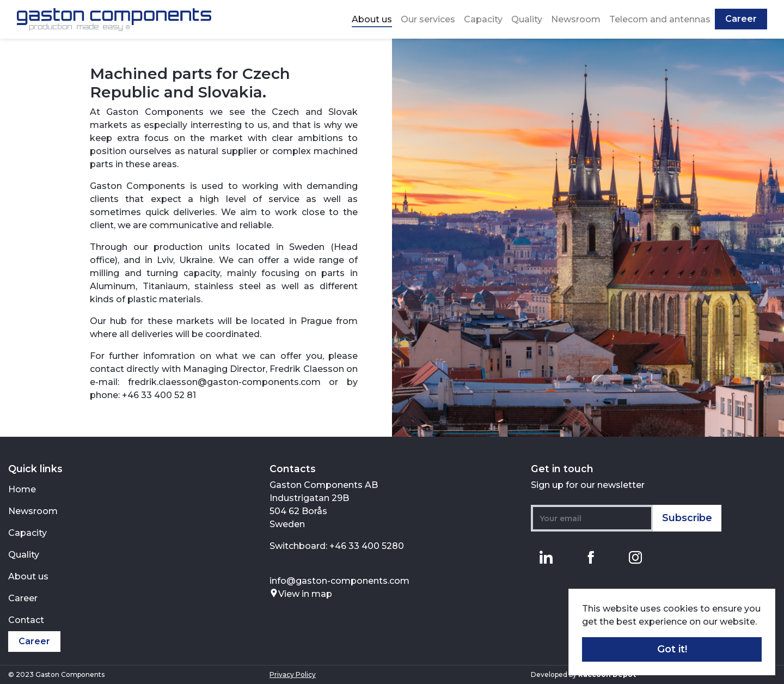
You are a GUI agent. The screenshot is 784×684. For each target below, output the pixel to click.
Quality (527, 19)
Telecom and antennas (660, 19)
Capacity (483, 19)
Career (741, 19)
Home (22, 489)
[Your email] (592, 518)
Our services (428, 19)
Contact (26, 620)
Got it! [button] (672, 649)
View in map (301, 594)
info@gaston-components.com (339, 581)
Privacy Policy (293, 674)
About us (372, 19)
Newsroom (576, 19)
